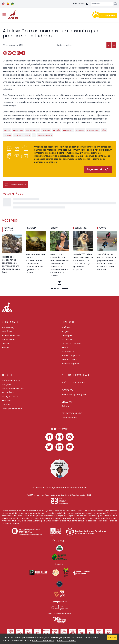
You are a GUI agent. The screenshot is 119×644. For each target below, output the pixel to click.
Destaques (67, 335)
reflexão (57, 130)
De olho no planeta (71, 343)
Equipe (5, 347)
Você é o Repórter (71, 356)
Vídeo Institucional (11, 335)
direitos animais (32, 130)
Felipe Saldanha (69, 418)
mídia (104, 130)
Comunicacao (93, 130)
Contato (6, 405)
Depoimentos (9, 339)
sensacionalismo (45, 135)
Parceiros (7, 400)
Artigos (65, 331)
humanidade (68, 130)
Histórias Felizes (69, 360)
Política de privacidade (75, 375)
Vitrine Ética (8, 392)
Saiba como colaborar (13, 388)
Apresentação (9, 327)
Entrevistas (67, 339)
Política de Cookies (66, 641)
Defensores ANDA (11, 380)
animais (7, 130)
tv (34, 135)
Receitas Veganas (70, 364)
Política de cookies (73, 383)
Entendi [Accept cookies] (112, 638)
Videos (65, 347)
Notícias (66, 327)
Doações (6, 384)
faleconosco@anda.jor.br (74, 394)
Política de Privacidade (43, 641)
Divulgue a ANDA (10, 396)
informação (18, 130)
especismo (46, 130)
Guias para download (13, 409)
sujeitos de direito (22, 135)
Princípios (7, 331)
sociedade (80, 130)
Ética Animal (68, 352)
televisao (8, 135)
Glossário (7, 343)
